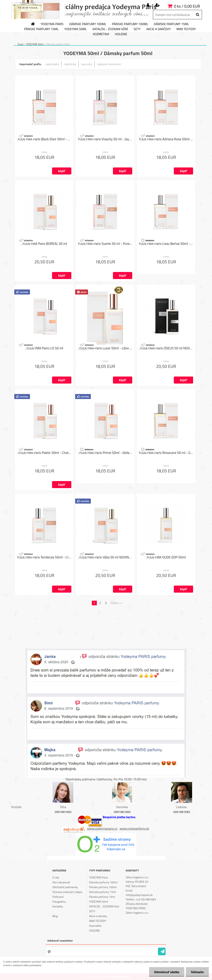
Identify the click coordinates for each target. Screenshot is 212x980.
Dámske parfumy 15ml (172, 24)
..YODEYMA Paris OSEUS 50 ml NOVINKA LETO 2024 (166, 348)
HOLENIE (121, 34)
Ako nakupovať (61, 882)
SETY (137, 29)
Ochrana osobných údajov (68, 892)
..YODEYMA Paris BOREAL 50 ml (44, 244)
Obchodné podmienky (65, 887)
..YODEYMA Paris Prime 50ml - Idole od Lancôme (105, 453)
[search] (197, 15)
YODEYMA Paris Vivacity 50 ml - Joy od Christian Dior (105, 139)
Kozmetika (101, 34)
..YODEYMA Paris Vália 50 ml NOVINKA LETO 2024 (105, 557)
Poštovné (58, 897)
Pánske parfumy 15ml (41, 29)
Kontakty (58, 906)
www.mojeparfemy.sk (134, 828)
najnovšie (87, 64)
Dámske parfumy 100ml (88, 24)
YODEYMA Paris (52, 24)
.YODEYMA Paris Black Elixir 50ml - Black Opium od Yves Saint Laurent (44, 139)
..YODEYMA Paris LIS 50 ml (44, 348)
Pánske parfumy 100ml (130, 24)
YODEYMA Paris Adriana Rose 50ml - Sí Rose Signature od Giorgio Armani (166, 139)
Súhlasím (197, 972)
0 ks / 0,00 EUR (187, 6)
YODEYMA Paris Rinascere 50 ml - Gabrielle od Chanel (166, 453)
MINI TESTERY (186, 29)
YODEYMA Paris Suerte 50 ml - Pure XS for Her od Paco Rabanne (105, 244)
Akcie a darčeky (158, 29)
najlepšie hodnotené (109, 64)
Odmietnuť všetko (167, 972)
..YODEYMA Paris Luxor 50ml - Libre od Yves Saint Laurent (105, 348)
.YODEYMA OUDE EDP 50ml (166, 557)
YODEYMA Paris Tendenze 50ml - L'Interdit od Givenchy (44, 557)
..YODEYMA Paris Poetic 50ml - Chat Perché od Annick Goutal (44, 453)
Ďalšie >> (116, 603)
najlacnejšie (52, 64)
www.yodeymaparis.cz (102, 828)
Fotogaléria (59, 901)
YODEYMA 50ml (76, 29)
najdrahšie (70, 64)
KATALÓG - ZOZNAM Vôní (110, 29)
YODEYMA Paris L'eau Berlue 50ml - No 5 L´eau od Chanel (166, 244)
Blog (55, 916)
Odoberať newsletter (60, 940)
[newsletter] (162, 951)
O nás (56, 877)
